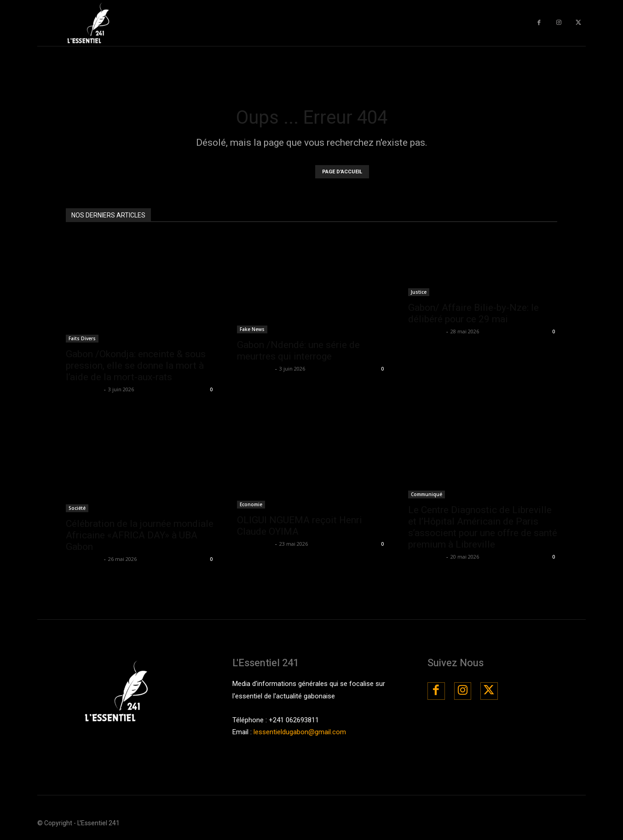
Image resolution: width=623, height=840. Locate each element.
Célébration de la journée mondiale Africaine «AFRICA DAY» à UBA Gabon (140, 535)
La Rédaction (84, 389)
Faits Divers (82, 338)
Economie (251, 504)
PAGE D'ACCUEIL (342, 172)
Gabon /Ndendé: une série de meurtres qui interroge (298, 351)
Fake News (252, 329)
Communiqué (427, 494)
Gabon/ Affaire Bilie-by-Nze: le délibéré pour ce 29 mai (473, 313)
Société (77, 508)
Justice (419, 292)
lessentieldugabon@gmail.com (300, 732)
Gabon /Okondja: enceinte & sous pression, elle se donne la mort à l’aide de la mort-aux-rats (136, 366)
